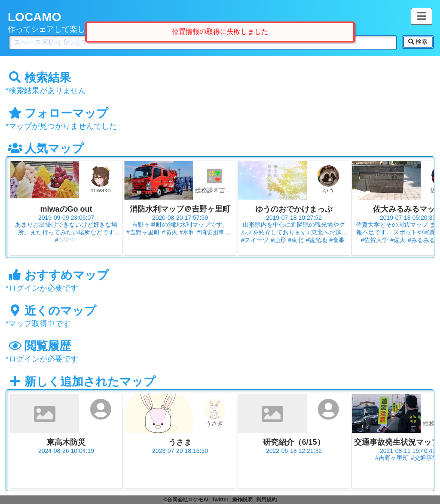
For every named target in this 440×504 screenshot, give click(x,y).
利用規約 (266, 500)
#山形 (278, 240)
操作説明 (242, 500)
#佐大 (398, 240)
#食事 (337, 240)
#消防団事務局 (217, 232)
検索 (418, 42)
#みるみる (422, 240)
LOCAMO (34, 17)
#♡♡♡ (65, 240)
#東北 (296, 240)
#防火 (170, 232)
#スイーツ (255, 240)
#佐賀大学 (374, 240)
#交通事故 (425, 458)
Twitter (220, 500)
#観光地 (316, 240)
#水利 (187, 232)
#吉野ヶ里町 (143, 232)
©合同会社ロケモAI (186, 500)
